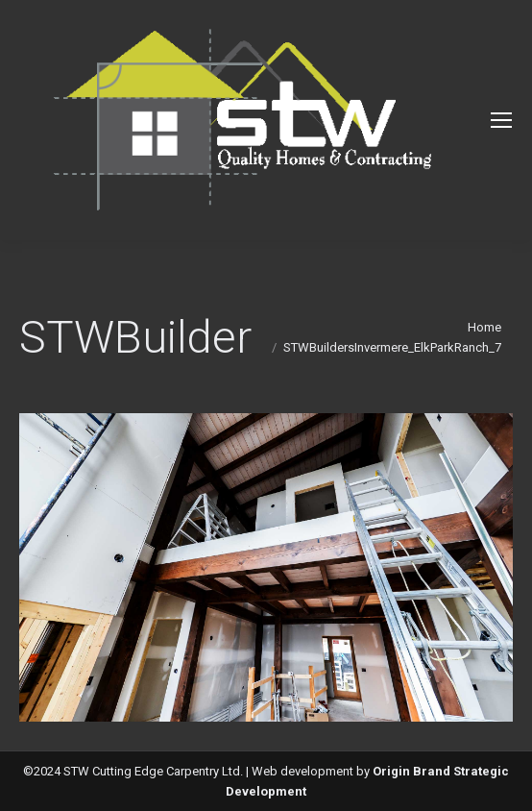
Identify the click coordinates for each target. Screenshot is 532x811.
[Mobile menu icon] (501, 120)
